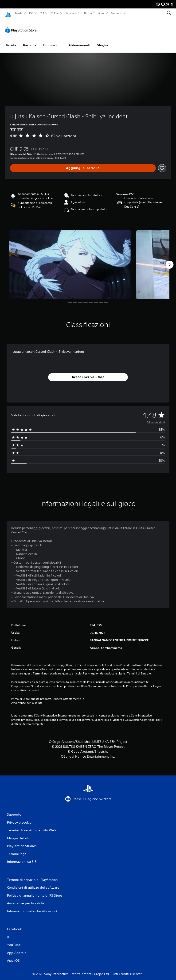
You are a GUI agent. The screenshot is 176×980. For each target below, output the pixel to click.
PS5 (31, 13)
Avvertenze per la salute (27, 698)
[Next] (169, 260)
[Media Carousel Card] (70, 260)
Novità (88, 13)
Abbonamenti (79, 41)
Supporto (117, 13)
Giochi (19, 13)
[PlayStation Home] (8, 13)
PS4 (42, 13)
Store (102, 13)
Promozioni (52, 41)
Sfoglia (103, 41)
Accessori (72, 13)
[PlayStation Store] (22, 26)
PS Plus (55, 13)
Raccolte (30, 41)
